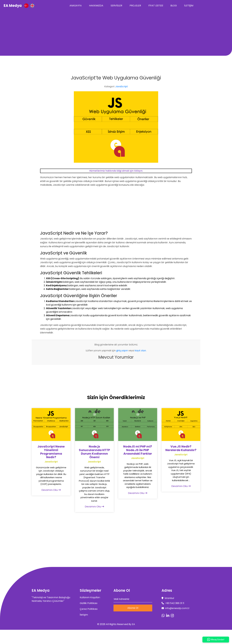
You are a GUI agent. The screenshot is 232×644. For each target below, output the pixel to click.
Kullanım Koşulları (90, 597)
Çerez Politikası (89, 609)
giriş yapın (122, 351)
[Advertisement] (116, 33)
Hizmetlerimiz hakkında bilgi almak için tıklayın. (116, 171)
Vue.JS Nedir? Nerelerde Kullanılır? (181, 448)
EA (133, 624)
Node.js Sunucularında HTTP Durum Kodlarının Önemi (94, 452)
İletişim (189, 6)
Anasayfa (76, 6)
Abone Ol (133, 608)
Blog (174, 6)
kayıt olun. (140, 351)
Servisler (116, 6)
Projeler (135, 6)
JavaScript (122, 86)
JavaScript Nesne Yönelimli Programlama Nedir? (51, 452)
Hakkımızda (96, 6)
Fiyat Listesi (156, 6)
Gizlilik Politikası (89, 603)
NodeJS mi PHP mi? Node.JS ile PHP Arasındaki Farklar (138, 450)
